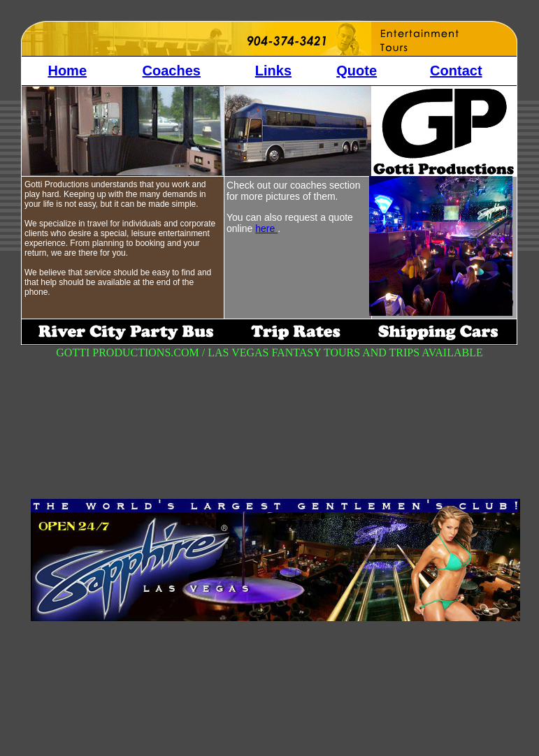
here (266, 228)
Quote (357, 71)
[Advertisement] (377, 490)
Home (67, 71)
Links (273, 71)
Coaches (172, 71)
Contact (456, 71)
